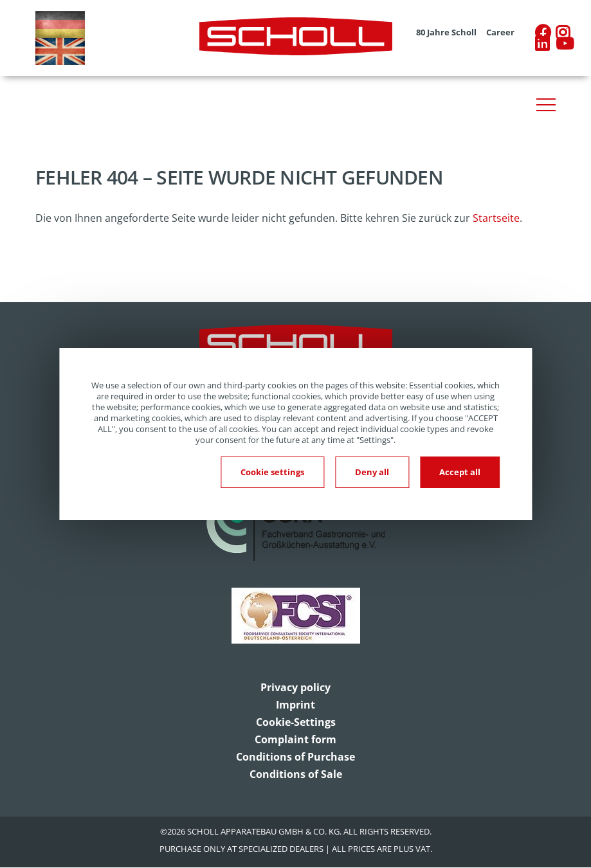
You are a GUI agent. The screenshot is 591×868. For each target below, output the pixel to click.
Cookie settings (272, 472)
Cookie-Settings (296, 722)
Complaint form (295, 739)
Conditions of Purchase (295, 757)
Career (500, 32)
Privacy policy (295, 687)
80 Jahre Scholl (446, 32)
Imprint (295, 705)
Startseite (496, 218)
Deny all (372, 472)
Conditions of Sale (296, 774)
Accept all (460, 472)
